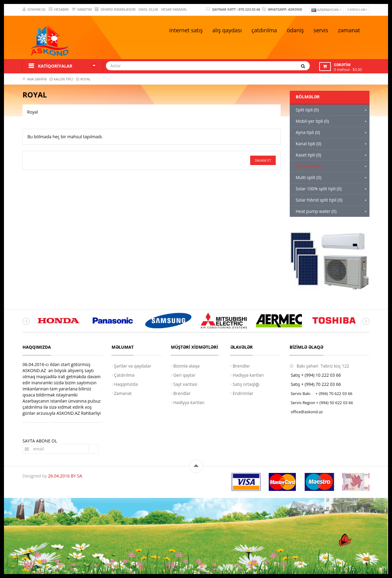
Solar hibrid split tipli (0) (319, 200)
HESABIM (58, 9)
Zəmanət (123, 393)
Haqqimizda (126, 384)
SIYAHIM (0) (34, 9)
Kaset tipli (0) (309, 155)
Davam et (263, 160)
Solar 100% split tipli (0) (319, 189)
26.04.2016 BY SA (65, 476)
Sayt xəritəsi (185, 384)
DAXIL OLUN (148, 9)
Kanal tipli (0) (309, 144)
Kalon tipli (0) (309, 166)
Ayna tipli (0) (308, 132)
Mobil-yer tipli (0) (312, 121)
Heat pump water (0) (316, 211)
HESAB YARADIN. (174, 9)
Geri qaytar (185, 375)
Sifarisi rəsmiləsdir (115, 9)
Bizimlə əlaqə (187, 366)
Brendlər (182, 393)
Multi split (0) (309, 177)
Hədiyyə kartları (189, 402)
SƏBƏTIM (82, 9)
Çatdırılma (124, 375)
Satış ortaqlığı (246, 384)
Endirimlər (243, 393)
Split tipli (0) (307, 110)
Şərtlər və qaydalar (133, 366)
